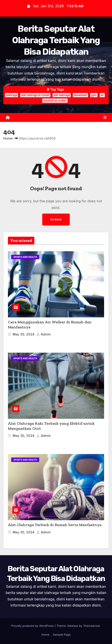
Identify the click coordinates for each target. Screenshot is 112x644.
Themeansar (92, 626)
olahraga (12, 95)
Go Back (56, 219)
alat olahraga (62, 95)
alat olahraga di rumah (35, 95)
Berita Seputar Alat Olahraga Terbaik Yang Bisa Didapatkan (56, 40)
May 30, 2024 (24, 334)
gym (94, 95)
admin (44, 334)
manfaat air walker (55, 101)
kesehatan (80, 95)
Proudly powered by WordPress (33, 626)
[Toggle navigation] (105, 117)
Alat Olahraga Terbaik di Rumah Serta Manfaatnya (55, 525)
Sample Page (62, 635)
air (102, 95)
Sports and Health (25, 257)
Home (8, 138)
